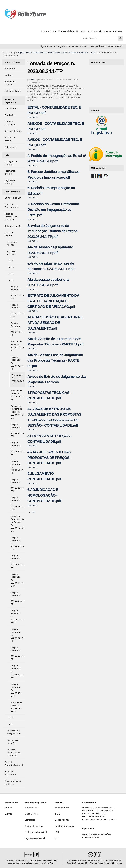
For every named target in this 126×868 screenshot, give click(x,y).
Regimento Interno (34, 826)
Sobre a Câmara (13, 62)
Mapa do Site (50, 31)
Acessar (119, 31)
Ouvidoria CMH (116, 46)
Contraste (106, 31)
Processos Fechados (78, 52)
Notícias (9, 808)
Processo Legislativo (10, 101)
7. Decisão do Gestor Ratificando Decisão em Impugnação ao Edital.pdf (53, 209)
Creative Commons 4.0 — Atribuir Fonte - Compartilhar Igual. (95, 863)
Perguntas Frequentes (67, 46)
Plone (52, 863)
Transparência (97, 46)
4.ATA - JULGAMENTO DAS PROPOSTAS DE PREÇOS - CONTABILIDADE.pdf (49, 458)
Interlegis (28, 863)
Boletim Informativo (65, 826)
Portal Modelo (51, 860)
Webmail (96, 110)
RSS (84, 46)
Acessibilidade (67, 31)
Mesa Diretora (32, 814)
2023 (92, 52)
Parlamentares (32, 808)
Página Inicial (46, 46)
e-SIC (57, 814)
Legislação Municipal (35, 838)
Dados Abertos (62, 820)
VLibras (94, 31)
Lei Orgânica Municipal (36, 832)
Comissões (30, 820)
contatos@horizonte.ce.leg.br (102, 819)
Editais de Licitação (58, 52)
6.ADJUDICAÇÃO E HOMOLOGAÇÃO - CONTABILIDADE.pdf (44, 495)
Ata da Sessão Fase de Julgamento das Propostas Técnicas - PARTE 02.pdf (55, 360)
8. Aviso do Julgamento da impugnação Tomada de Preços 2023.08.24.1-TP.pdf (52, 231)
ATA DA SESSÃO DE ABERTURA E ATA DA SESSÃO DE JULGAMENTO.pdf (55, 323)
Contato (83, 31)
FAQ (57, 832)
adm (33, 79)
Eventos (8, 814)
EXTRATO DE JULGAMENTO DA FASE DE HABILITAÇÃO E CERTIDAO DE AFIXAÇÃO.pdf (53, 301)
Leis (7, 155)
